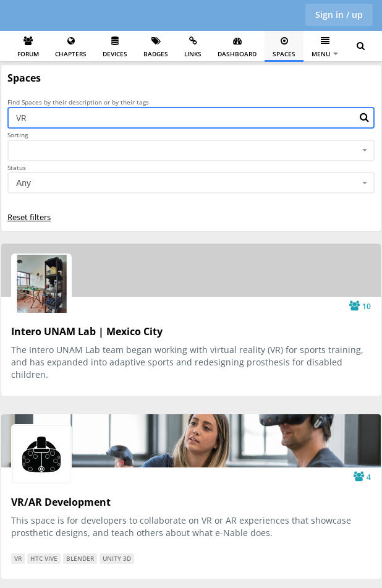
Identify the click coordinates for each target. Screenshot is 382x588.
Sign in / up (339, 15)
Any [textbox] (23, 183)
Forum (28, 47)
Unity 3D (117, 558)
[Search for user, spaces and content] (361, 46)
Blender (80, 558)
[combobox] (191, 151)
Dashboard (237, 47)
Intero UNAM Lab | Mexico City (87, 331)
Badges (156, 47)
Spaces (284, 47)
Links (193, 47)
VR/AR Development (61, 502)
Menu (325, 47)
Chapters (71, 47)
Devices (115, 47)
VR (18, 558)
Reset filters (29, 217)
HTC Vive (44, 558)
